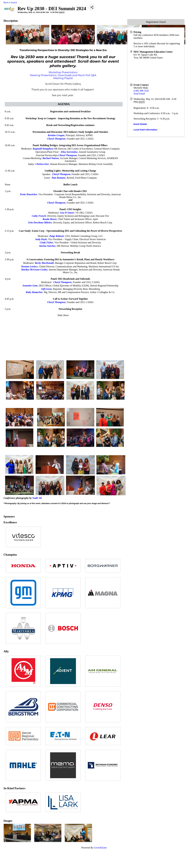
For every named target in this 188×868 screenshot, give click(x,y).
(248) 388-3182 (141, 91)
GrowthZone (100, 848)
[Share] (92, 7)
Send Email (139, 94)
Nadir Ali (37, 498)
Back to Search (10, 2)
